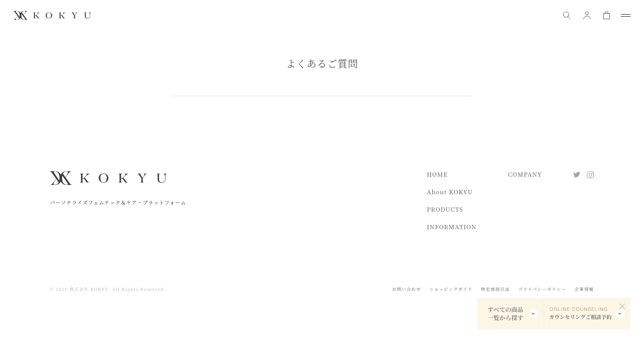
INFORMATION (452, 227)
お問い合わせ (407, 289)
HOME (437, 174)
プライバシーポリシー (542, 289)
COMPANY (525, 174)
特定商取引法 (495, 289)
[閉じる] (622, 306)
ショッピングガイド (451, 289)
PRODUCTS (445, 209)
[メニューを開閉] (626, 15)
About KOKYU (450, 192)
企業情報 (584, 289)
